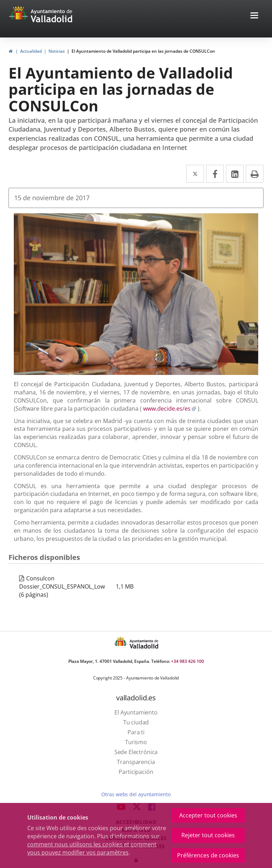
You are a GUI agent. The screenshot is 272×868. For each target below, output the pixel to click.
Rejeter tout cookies (208, 835)
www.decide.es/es (170, 409)
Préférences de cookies (208, 855)
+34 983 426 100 (188, 661)
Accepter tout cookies (208, 815)
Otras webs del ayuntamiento (136, 794)
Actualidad (31, 51)
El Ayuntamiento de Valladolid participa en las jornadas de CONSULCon (143, 51)
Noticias (57, 51)
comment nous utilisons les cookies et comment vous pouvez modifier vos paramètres (92, 848)
